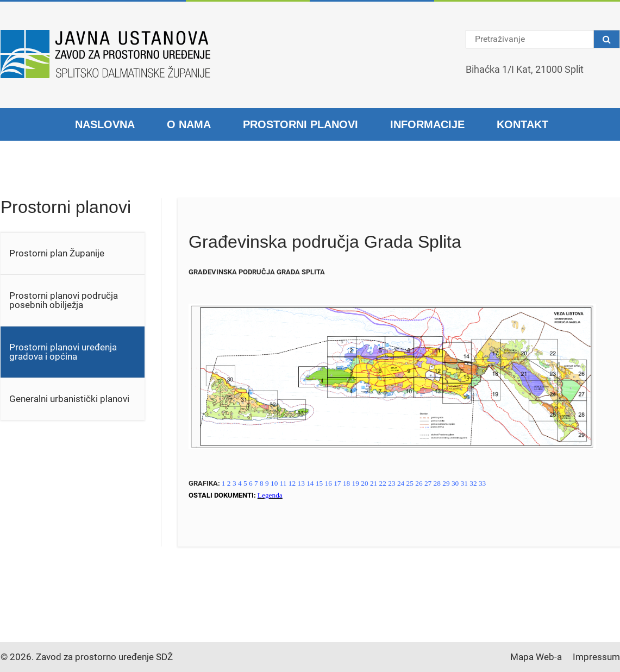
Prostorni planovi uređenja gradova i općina (63, 352)
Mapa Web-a (536, 657)
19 (356, 483)
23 (392, 483)
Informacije (427, 124)
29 (446, 483)
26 (419, 483)
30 (455, 483)
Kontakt (522, 124)
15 (319, 483)
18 (346, 483)
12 (292, 483)
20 (364, 483)
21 (374, 483)
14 (310, 483)
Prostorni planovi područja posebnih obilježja (64, 300)
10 (274, 483)
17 (337, 483)
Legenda (270, 495)
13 (301, 483)
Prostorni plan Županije (57, 253)
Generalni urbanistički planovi (69, 399)
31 (464, 483)
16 (328, 483)
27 (428, 483)
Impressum (596, 657)
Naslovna (105, 124)
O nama (189, 124)
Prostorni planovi (300, 124)
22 (383, 483)
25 (410, 483)
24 (401, 483)
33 (482, 483)
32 (473, 483)
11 (283, 483)
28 (437, 483)
